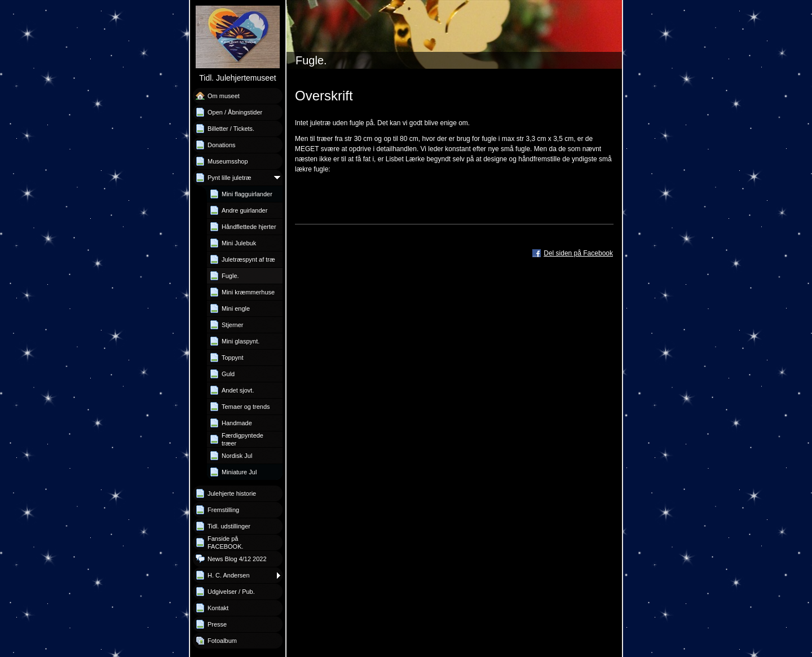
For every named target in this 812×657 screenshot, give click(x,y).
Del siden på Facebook (578, 253)
